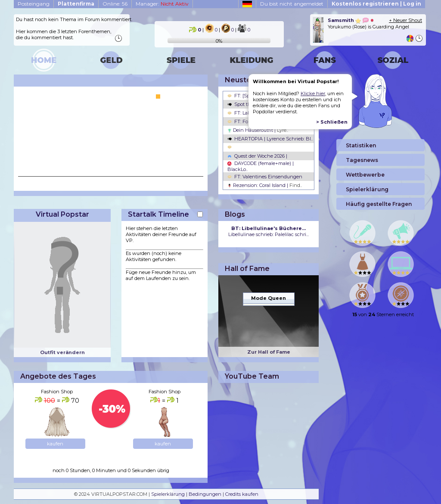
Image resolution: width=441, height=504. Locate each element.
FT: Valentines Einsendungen (265, 177)
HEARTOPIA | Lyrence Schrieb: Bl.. (270, 139)
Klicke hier (313, 93)
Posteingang (34, 4)
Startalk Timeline (158, 214)
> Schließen (332, 122)
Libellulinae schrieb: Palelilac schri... (269, 231)
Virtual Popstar (62, 214)
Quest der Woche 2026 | (257, 156)
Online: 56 (115, 4)
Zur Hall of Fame (269, 352)
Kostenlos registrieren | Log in (376, 4)
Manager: (162, 4)
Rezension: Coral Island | (265, 185)
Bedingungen (205, 494)
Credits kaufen (242, 494)
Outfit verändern (62, 352)
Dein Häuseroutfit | (258, 130)
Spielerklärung (168, 494)
